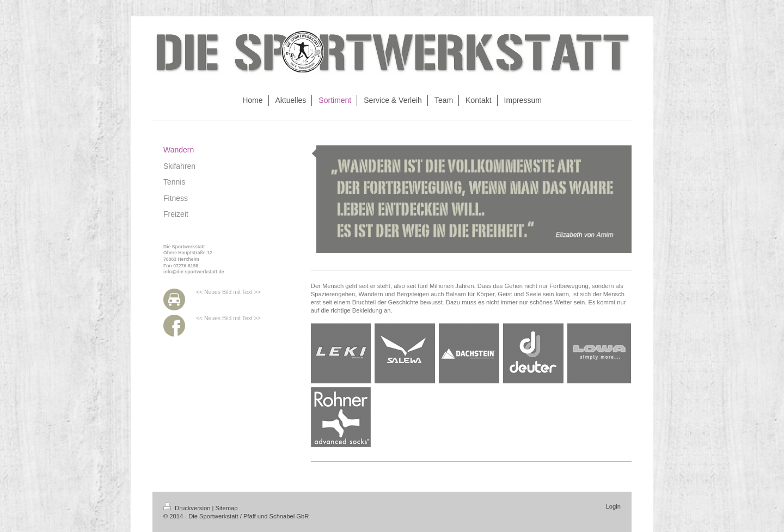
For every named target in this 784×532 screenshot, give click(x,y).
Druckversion (188, 508)
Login (613, 506)
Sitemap (227, 508)
